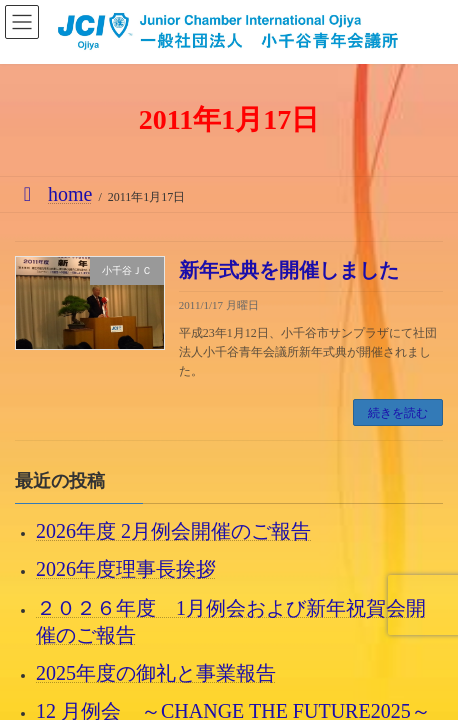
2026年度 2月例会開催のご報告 (173, 532)
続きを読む (398, 413)
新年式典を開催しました (289, 270)
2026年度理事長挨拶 (126, 570)
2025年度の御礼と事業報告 (156, 673)
